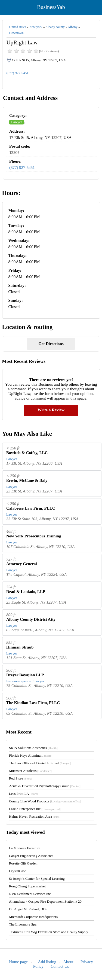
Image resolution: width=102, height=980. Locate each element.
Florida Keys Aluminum (31, 755)
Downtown (16, 33)
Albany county (55, 27)
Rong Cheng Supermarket (27, 886)
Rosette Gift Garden (23, 863)
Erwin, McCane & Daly (27, 480)
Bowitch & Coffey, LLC (27, 453)
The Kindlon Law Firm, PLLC (33, 703)
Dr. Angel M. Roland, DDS (28, 909)
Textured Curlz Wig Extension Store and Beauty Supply (49, 932)
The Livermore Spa (23, 924)
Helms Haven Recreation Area (35, 816)
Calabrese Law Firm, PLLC (31, 508)
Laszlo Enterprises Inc (35, 809)
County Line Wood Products (45, 801)
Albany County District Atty (31, 619)
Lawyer (17, 122)
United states (18, 27)
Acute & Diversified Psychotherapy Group (45, 786)
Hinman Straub (20, 647)
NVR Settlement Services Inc (30, 894)
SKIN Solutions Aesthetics (33, 748)
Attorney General (22, 564)
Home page (18, 962)
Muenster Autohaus (30, 771)
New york (36, 27)
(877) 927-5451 (18, 73)
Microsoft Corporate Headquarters (33, 917)
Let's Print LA (23, 794)
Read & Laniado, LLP (26, 592)
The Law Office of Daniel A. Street (40, 763)
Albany (72, 27)
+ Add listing (45, 962)
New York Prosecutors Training (34, 536)
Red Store (21, 778)
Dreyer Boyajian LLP (25, 675)
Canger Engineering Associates (31, 856)
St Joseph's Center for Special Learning (37, 879)
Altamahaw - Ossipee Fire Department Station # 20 (45, 901)
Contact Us (60, 966)
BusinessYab (51, 7)
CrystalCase (18, 871)
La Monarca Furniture (25, 848)
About (68, 962)
